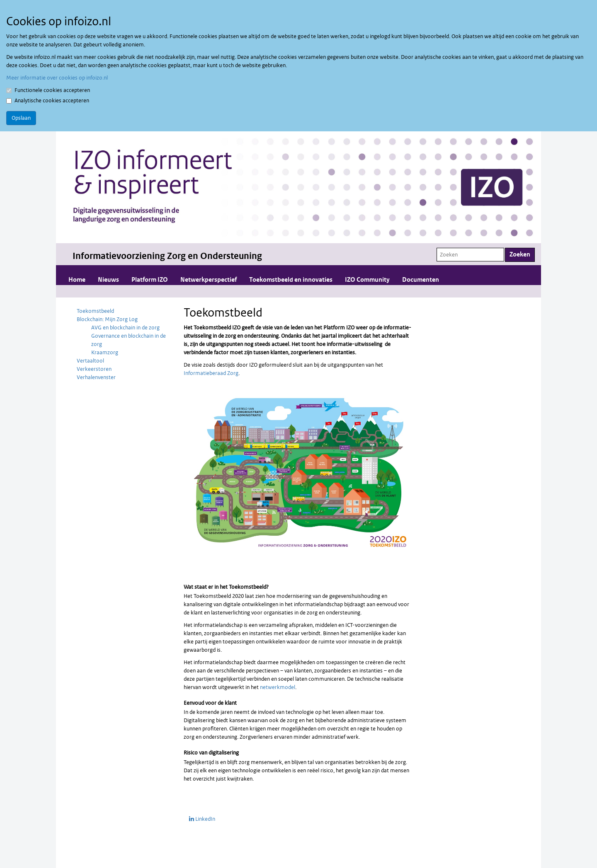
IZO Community (367, 280)
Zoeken (520, 255)
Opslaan (21, 118)
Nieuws (108, 280)
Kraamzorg (105, 352)
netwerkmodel (278, 687)
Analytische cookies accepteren (48, 100)
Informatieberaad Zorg (211, 373)
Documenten (421, 280)
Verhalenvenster (96, 377)
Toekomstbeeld (95, 311)
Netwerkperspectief (209, 280)
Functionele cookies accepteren (48, 90)
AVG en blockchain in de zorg (125, 328)
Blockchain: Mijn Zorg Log (107, 319)
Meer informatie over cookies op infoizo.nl (57, 78)
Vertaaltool (90, 361)
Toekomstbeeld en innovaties (291, 280)
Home (77, 280)
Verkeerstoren (94, 369)
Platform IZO (150, 280)
